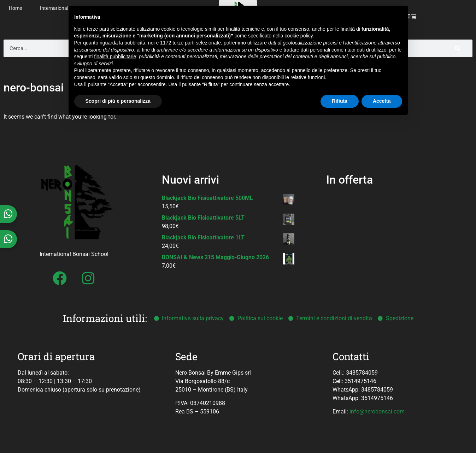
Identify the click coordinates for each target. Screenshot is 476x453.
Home (15, 8)
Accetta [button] (382, 101)
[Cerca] (457, 48)
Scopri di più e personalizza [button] (118, 101)
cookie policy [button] (298, 36)
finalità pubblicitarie (115, 56)
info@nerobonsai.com (377, 412)
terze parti (183, 43)
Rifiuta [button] (340, 101)
